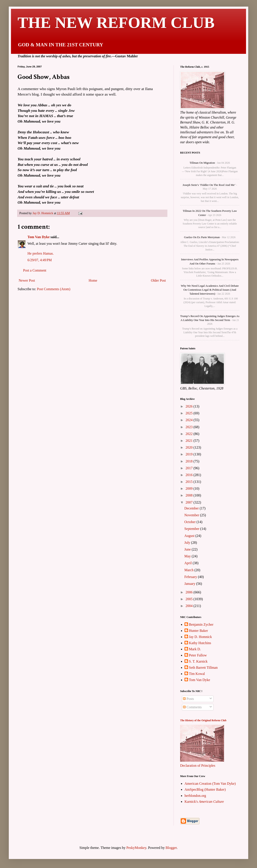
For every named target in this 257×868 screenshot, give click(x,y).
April (188, 563)
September (192, 529)
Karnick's (204, 802)
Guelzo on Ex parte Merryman (202, 237)
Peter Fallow (198, 655)
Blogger (171, 848)
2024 (190, 420)
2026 (190, 406)
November (192, 515)
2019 (190, 454)
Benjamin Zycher (201, 624)
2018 (190, 461)
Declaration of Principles (198, 766)
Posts (188, 699)
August (190, 536)
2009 (190, 488)
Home (93, 280)
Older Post (158, 280)
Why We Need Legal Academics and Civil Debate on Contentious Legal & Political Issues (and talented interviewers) (210, 290)
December (192, 508)
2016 (190, 475)
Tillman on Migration (202, 163)
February (191, 577)
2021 (190, 441)
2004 (190, 606)
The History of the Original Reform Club (203, 720)
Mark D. (195, 649)
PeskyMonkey (136, 848)
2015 (190, 482)
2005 (190, 599)
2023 (190, 427)
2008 (190, 495)
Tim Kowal (197, 674)
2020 (190, 447)
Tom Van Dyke (39, 237)
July (188, 543)
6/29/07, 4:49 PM (40, 260)
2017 (190, 468)
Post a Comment (35, 270)
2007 (190, 502)
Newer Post (27, 280)
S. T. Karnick (198, 661)
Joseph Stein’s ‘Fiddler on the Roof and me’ (209, 185)
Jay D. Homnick (200, 637)
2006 (190, 592)
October (190, 522)
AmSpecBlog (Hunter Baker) (205, 789)
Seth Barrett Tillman (203, 668)
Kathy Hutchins (200, 643)
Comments (192, 707)
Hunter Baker (198, 631)
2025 (190, 413)
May (188, 556)
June (188, 549)
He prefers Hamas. (41, 253)
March (189, 570)
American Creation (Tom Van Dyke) (210, 784)
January (190, 584)
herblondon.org (195, 796)
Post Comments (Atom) (54, 289)
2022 (190, 434)
